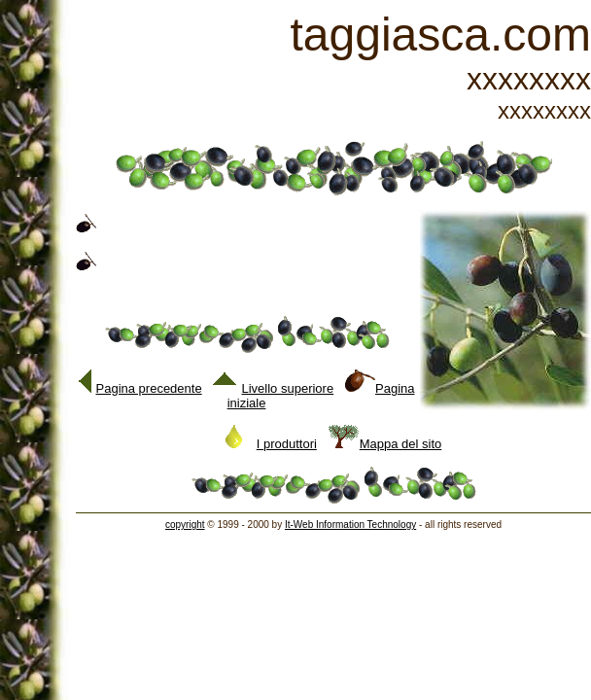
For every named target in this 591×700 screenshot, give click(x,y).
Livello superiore (274, 388)
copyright (185, 525)
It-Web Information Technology (350, 525)
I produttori (271, 444)
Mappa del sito (385, 444)
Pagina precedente (140, 388)
